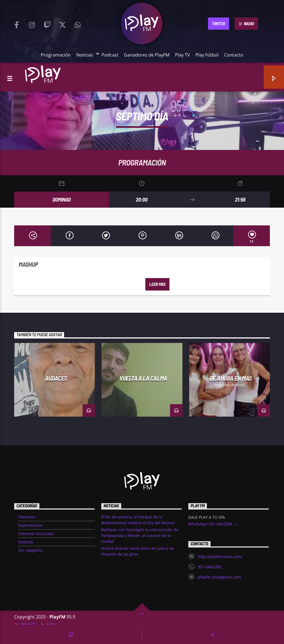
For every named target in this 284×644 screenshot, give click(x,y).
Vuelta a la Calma (143, 378)
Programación (56, 55)
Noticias (86, 55)
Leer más (157, 284)
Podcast (110, 55)
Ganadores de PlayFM (147, 55)
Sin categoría (30, 550)
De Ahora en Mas (231, 378)
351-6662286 (210, 567)
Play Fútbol (207, 55)
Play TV (182, 55)
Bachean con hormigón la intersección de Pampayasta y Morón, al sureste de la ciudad (140, 535)
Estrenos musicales (36, 534)
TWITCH (218, 23)
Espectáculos (30, 525)
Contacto (234, 55)
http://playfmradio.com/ (220, 557)
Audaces (56, 378)
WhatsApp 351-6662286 (213, 524)
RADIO (246, 24)
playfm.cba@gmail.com (219, 577)
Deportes (27, 517)
